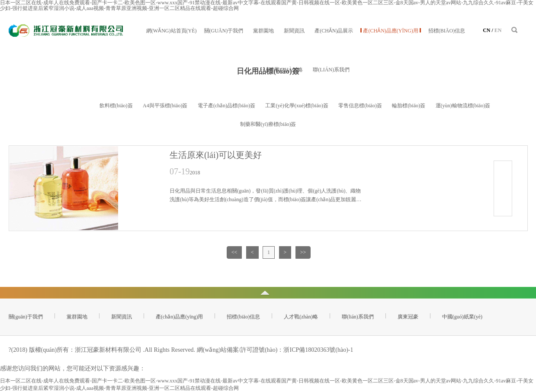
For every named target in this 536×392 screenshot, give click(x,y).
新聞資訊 (294, 31)
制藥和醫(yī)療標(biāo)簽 (268, 124)
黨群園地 (263, 31)
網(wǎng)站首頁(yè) (172, 31)
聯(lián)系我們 (331, 70)
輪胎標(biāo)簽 (409, 106)
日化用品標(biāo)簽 (68, 106)
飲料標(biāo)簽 (116, 106)
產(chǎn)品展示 (334, 31)
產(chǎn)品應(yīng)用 (390, 31)
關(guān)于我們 (224, 31)
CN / (488, 30)
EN (498, 30)
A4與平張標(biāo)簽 (165, 106)
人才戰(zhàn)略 (284, 70)
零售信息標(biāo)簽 (360, 106)
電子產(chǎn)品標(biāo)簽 (226, 106)
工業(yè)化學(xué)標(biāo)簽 (297, 106)
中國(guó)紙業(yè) (462, 317)
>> (303, 252)
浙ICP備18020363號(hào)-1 (318, 350)
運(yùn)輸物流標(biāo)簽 (463, 106)
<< (234, 252)
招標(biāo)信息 (447, 31)
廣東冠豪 (408, 317)
